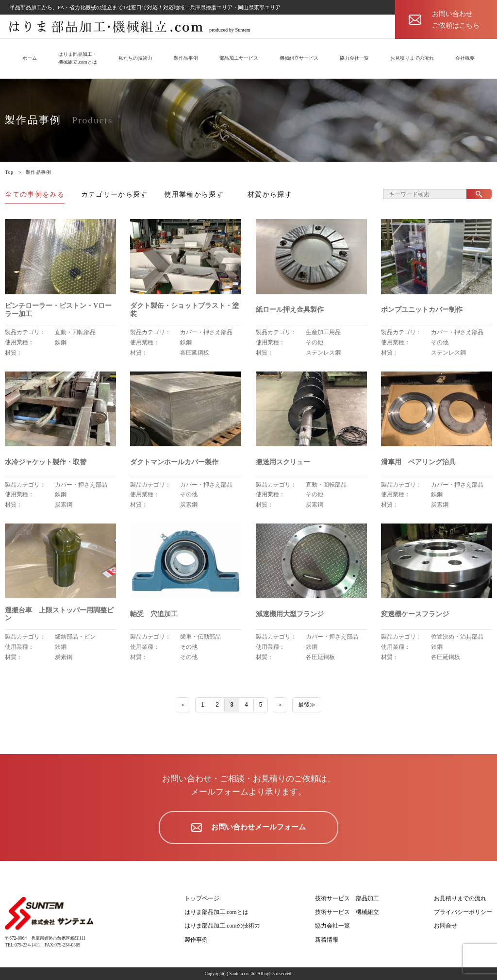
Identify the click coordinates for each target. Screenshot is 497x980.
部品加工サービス (239, 58)
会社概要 (465, 58)
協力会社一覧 (354, 58)
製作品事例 (186, 58)
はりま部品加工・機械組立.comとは (78, 58)
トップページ (202, 898)
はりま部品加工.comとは (216, 912)
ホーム (30, 58)
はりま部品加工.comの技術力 (222, 926)
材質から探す (270, 194)
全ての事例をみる (35, 194)
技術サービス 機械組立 (347, 912)
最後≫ (307, 705)
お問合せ (446, 926)
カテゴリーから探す (115, 194)
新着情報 (327, 940)
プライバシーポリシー (463, 912)
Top (9, 172)
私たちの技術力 (135, 58)
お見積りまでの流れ (412, 58)
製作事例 (196, 940)
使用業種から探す (194, 194)
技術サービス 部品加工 (347, 898)
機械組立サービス (299, 58)
